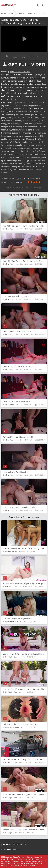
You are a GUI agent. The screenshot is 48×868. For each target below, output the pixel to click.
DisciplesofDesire (12, 622)
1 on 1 (24, 75)
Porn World (9, 762)
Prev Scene (15, 187)
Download (17, 182)
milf (42, 90)
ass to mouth (26, 81)
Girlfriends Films (11, 551)
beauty (4, 84)
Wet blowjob (31, 78)
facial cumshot (33, 87)
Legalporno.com (7, 5)
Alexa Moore (15, 72)
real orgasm (24, 96)
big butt (11, 84)
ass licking (15, 81)
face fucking (20, 87)
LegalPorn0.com (20, 857)
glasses (4, 90)
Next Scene (33, 187)
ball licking (37, 81)
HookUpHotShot (11, 657)
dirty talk (11, 87)
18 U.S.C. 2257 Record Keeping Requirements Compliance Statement (20, 860)
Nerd (23, 78)
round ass (5, 99)
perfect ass (37, 93)
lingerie (22, 90)
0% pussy (17, 75)
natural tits (14, 93)
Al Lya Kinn (26, 72)
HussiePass (9, 587)
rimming (34, 96)
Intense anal (15, 78)
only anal (28, 93)
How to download (11, 849)
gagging (43, 87)
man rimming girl (33, 90)
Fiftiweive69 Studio (12, 727)
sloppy (13, 99)
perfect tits (6, 96)
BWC (38, 75)
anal (39, 78)
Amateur (32, 75)
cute (39, 84)
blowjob (19, 84)
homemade (13, 90)
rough (41, 96)
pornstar (15, 96)
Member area (19, 844)
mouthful (5, 93)
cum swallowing (30, 84)
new (21, 93)
